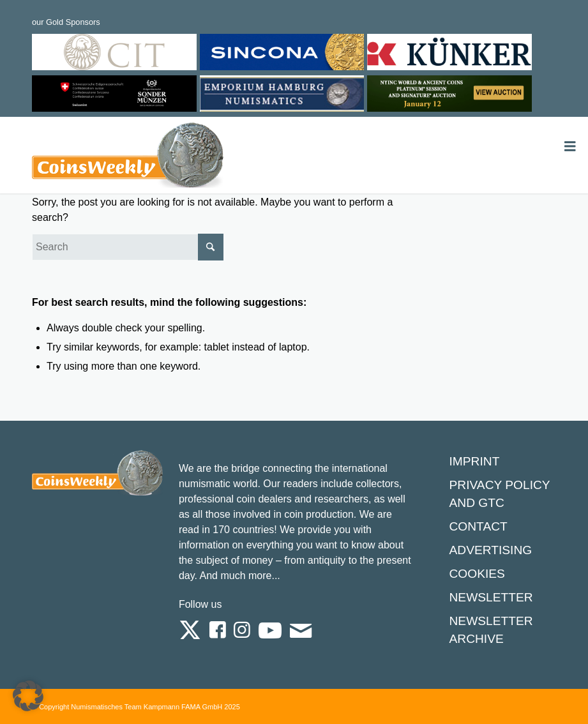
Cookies (477, 574)
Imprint (474, 461)
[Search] (128, 247)
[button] (28, 696)
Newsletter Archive (491, 630)
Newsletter (491, 597)
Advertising (490, 550)
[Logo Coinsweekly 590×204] (128, 158)
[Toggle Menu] (570, 147)
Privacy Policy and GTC (499, 494)
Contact (478, 526)
